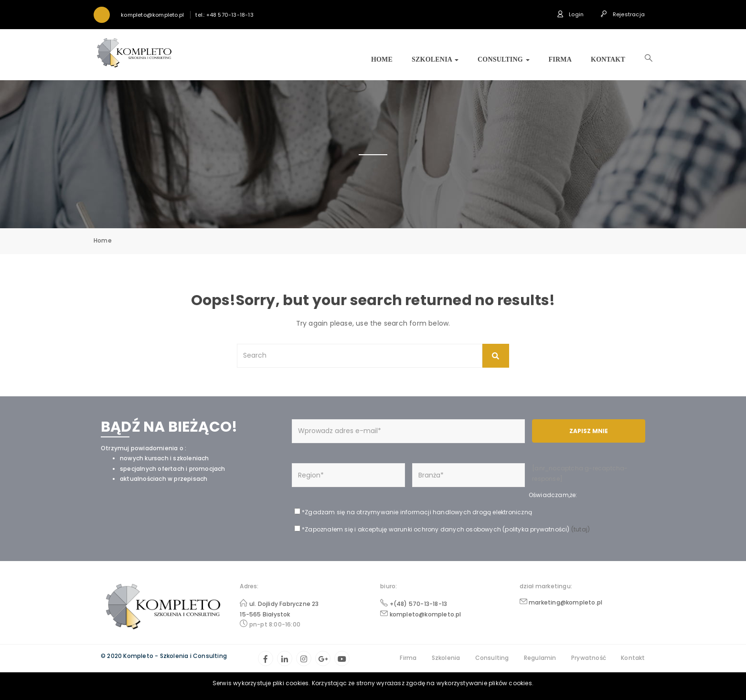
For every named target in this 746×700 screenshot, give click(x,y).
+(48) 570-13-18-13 (419, 604)
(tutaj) (580, 529)
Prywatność (589, 658)
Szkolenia (435, 59)
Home (382, 59)
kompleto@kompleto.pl (426, 614)
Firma (560, 59)
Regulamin (540, 658)
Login (570, 14)
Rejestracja (623, 14)
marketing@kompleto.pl (565, 602)
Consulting (504, 59)
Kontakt (608, 59)
